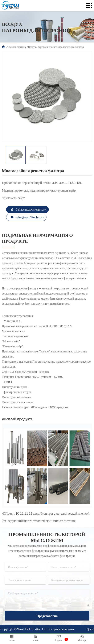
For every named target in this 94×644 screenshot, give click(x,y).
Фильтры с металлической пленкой (65, 513)
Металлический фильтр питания (53, 521)
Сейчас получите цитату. (28, 210)
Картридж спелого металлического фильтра (61, 47)
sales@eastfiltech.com (27, 217)
